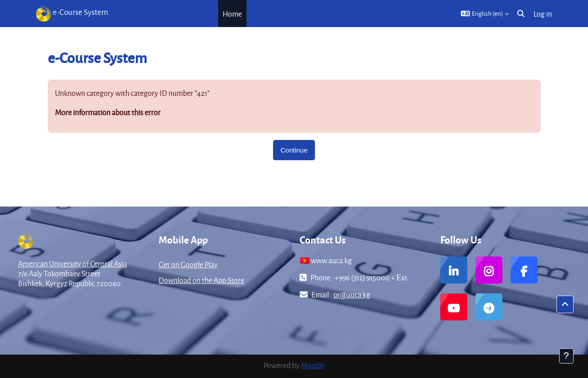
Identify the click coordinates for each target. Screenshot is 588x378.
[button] (485, 13)
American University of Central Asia (73, 263)
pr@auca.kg (352, 295)
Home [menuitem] (232, 14)
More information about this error (108, 112)
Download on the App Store (201, 280)
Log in (543, 14)
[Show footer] (566, 356)
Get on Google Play (188, 264)
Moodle (313, 365)
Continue (294, 150)
